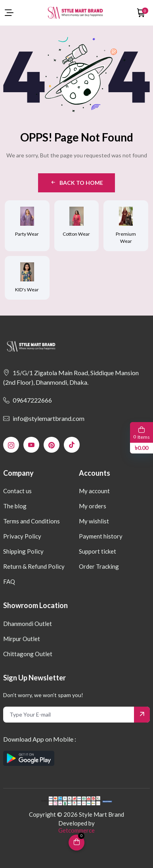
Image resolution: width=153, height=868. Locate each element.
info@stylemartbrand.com (44, 418)
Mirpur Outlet (22, 639)
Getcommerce (76, 830)
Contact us (17, 491)
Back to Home (76, 183)
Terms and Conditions (32, 521)
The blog (15, 506)
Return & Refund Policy (34, 566)
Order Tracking (99, 566)
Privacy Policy (22, 536)
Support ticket (98, 551)
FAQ (9, 581)
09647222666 (28, 400)
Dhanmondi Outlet (28, 624)
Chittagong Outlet (28, 654)
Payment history (101, 536)
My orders (93, 506)
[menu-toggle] (9, 13)
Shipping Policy (23, 551)
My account (94, 491)
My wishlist (94, 521)
